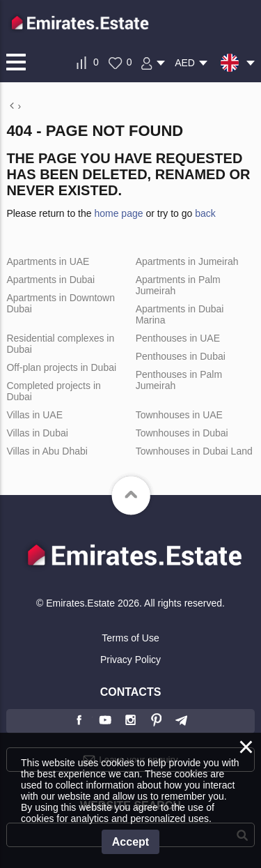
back (205, 213)
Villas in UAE (34, 415)
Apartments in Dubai (50, 280)
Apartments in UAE (48, 261)
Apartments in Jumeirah (187, 261)
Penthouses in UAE (178, 338)
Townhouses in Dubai (182, 433)
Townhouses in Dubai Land (194, 451)
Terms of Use (130, 638)
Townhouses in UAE (179, 415)
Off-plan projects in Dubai (61, 367)
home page (118, 213)
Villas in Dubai (37, 433)
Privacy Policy (130, 660)
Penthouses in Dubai (181, 356)
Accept (130, 842)
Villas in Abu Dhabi (47, 451)
